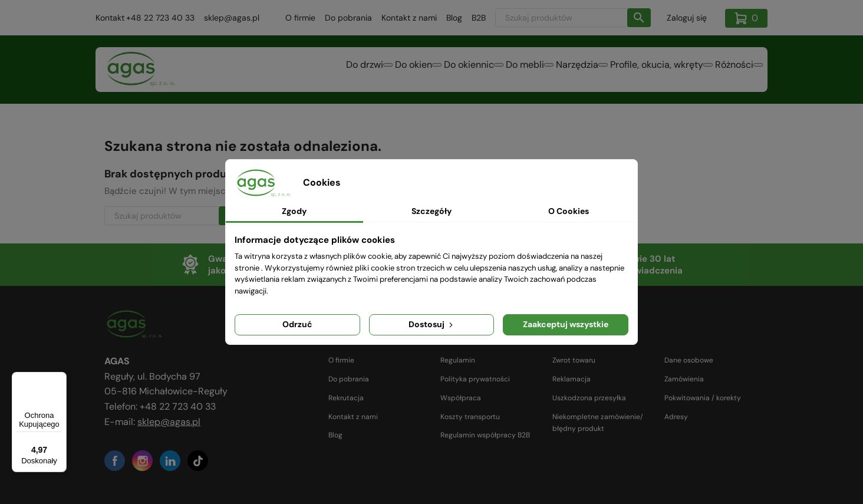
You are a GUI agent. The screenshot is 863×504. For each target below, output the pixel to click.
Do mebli (475, 70)
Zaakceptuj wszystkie (566, 324)
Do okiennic (405, 70)
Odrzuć (297, 324)
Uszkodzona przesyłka (589, 398)
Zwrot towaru (574, 360)
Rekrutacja (346, 398)
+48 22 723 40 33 (160, 18)
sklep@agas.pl (232, 18)
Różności (727, 70)
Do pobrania (348, 18)
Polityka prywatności (475, 379)
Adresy (676, 417)
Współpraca (461, 398)
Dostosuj (432, 324)
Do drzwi (273, 70)
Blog (454, 18)
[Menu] (60, 379)
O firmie (300, 18)
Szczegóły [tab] (431, 211)
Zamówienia (684, 379)
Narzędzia (542, 70)
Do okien (336, 70)
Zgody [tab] (294, 211)
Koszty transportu (470, 417)
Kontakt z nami (409, 18)
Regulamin (458, 360)
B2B (479, 18)
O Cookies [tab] (569, 211)
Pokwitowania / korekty (703, 398)
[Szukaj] (573, 18)
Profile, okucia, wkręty (635, 70)
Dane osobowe (689, 360)
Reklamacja (572, 379)
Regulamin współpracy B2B (485, 435)
